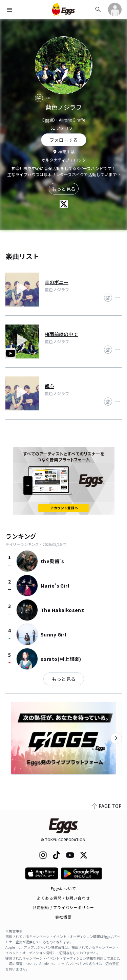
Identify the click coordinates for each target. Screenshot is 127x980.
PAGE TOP (107, 806)
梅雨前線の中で (61, 334)
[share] (39, 98)
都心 (49, 386)
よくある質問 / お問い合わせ (63, 898)
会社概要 (63, 917)
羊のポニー (57, 282)
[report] (48, 98)
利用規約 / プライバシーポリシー (63, 907)
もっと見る (64, 189)
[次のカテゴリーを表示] (116, 738)
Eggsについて (64, 888)
